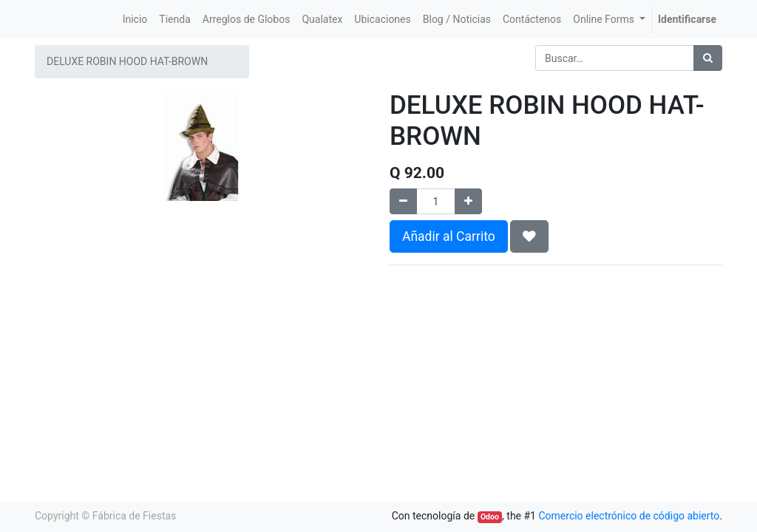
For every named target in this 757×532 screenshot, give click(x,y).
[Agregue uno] (468, 201)
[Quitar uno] (403, 201)
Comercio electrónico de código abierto (629, 516)
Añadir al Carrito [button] (449, 236)
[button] (529, 236)
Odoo (490, 517)
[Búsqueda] (708, 58)
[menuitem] (135, 20)
